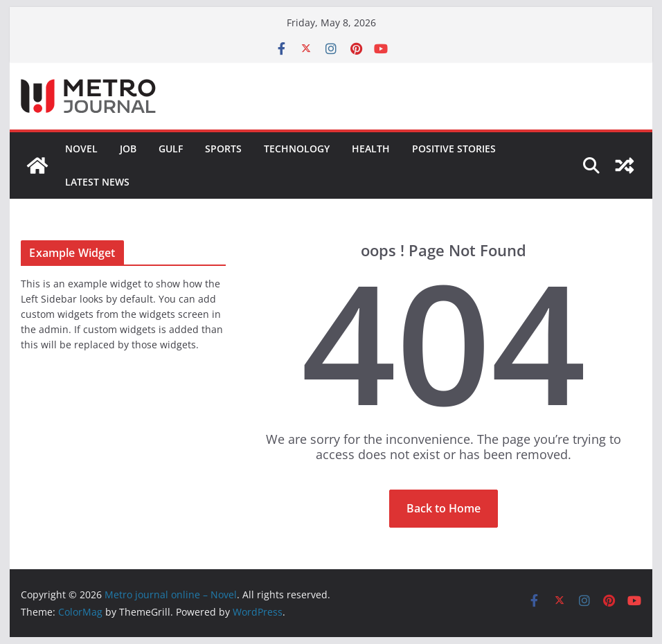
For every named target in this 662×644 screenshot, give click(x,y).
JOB (128, 149)
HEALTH (371, 149)
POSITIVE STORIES (454, 149)
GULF (171, 149)
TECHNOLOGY (297, 149)
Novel (81, 149)
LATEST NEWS (97, 182)
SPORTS (223, 149)
